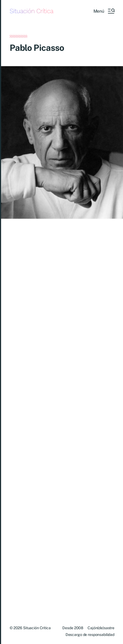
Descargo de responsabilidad (90, 635)
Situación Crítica (32, 11)
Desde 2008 (73, 628)
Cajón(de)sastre (101, 628)
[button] (104, 11)
